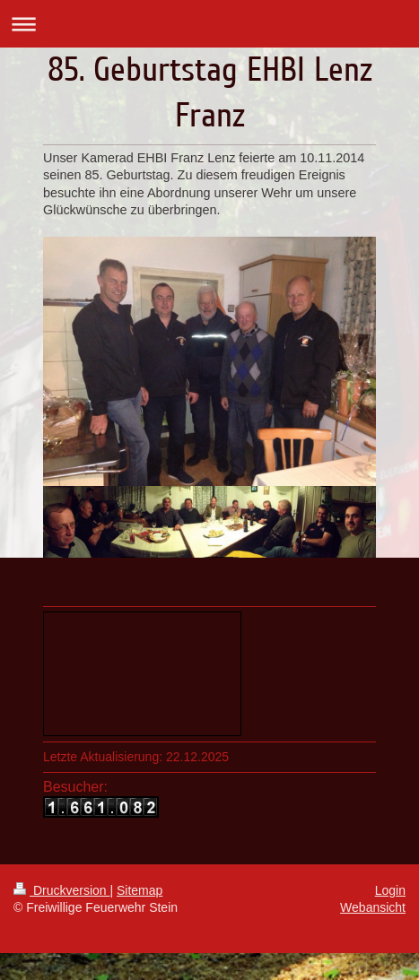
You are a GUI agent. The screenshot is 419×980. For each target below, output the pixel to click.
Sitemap (140, 890)
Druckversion (61, 890)
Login (390, 890)
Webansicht (373, 907)
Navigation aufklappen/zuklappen (209, 24)
